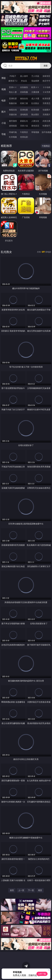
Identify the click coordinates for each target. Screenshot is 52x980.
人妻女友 (35, 121)
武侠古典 (46, 121)
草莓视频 (35, 132)
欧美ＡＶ (35, 87)
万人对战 (35, 76)
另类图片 (46, 114)
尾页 (40, 890)
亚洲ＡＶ (13, 87)
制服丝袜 (13, 103)
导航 (4, 134)
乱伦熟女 (35, 103)
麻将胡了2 (13, 81)
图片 (4, 112)
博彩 (4, 78)
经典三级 (24, 103)
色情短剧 (24, 137)
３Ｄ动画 (46, 87)
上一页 (21, 890)
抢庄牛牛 (46, 81)
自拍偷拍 (24, 87)
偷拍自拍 (24, 98)
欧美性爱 (46, 98)
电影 (4, 100)
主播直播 (35, 92)
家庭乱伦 (24, 121)
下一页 (31, 890)
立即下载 (42, 974)
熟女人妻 (13, 92)
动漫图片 (46, 110)
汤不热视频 (46, 132)
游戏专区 (46, 76)
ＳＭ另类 (46, 92)
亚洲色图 (24, 110)
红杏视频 (13, 137)
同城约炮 (13, 132)
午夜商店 (24, 132)
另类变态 (46, 103)
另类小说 (24, 126)
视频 (4, 89)
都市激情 (13, 121)
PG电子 (13, 76)
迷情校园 (13, 126)
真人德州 (24, 76)
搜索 (46, 66)
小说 (4, 123)
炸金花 (24, 81)
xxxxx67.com (26, 59)
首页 (12, 890)
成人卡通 (35, 98)
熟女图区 (35, 114)
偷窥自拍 (13, 110)
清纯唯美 (24, 114)
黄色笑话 (35, 126)
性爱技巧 (46, 126)
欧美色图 (35, 110)
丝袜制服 (24, 92)
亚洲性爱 (13, 98)
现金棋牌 (35, 81)
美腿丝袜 (13, 114)
